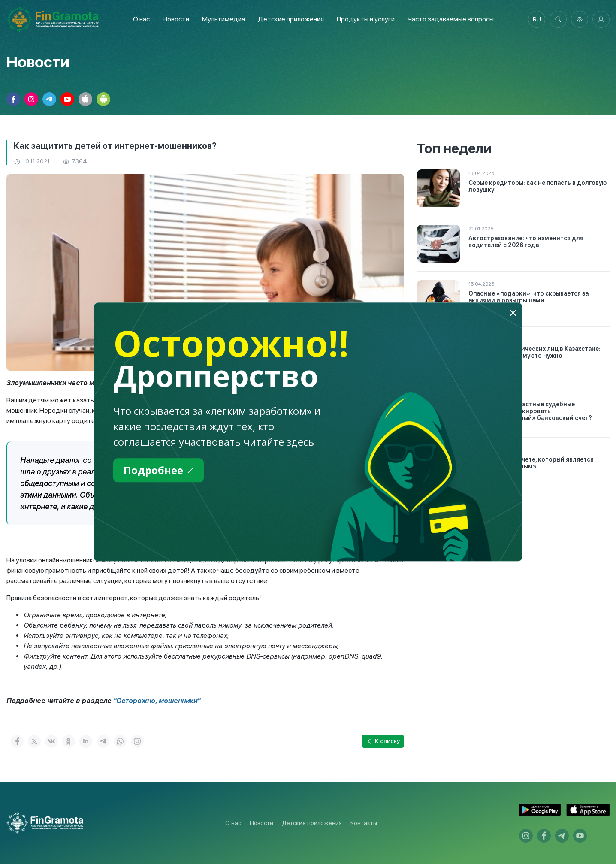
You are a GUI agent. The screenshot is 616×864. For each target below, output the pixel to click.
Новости (176, 19)
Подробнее (159, 470)
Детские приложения (312, 823)
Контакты (364, 823)
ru (537, 19)
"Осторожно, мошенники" (157, 701)
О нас (141, 19)
